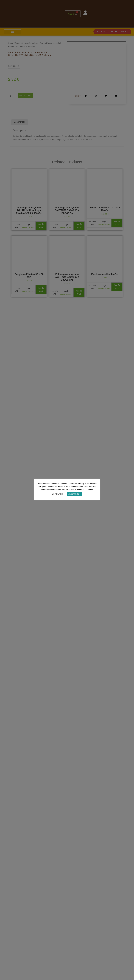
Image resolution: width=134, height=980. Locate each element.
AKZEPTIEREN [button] (74, 494)
